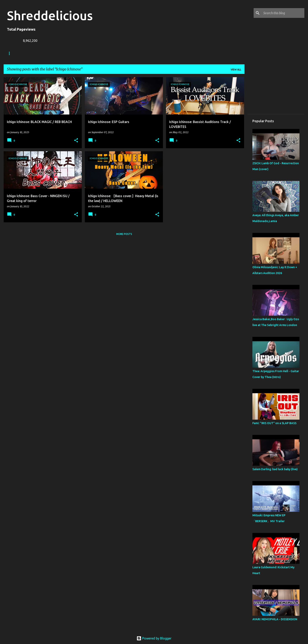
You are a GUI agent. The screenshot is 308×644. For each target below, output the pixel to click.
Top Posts (151, 53)
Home (11, 53)
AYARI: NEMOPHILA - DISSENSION (275, 619)
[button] (76, 141)
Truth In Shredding (37, 53)
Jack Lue (66, 53)
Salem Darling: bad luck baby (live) (275, 469)
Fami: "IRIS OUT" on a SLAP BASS (274, 423)
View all (236, 70)
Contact (105, 53)
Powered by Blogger (154, 638)
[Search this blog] (283, 13)
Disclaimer (127, 53)
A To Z (85, 53)
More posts (124, 234)
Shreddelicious (50, 15)
